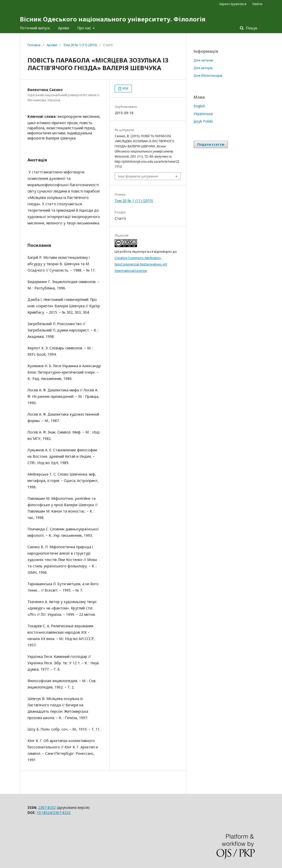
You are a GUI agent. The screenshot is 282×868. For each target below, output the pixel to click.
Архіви (64, 28)
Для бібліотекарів (208, 75)
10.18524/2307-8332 (54, 813)
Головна (34, 45)
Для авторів (203, 68)
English (199, 106)
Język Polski (203, 121)
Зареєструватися (233, 4)
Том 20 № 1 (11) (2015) (80, 45)
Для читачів (203, 60)
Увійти (257, 4)
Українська (203, 114)
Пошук (251, 28)
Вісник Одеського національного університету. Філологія (113, 19)
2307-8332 (47, 807)
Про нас (85, 28)
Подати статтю (211, 144)
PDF (125, 88)
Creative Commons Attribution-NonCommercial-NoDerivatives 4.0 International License (141, 264)
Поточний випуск (35, 28)
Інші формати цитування (138, 176)
